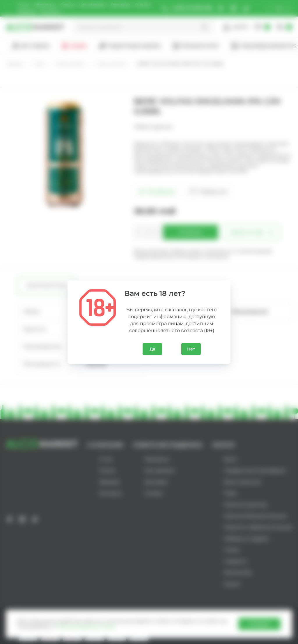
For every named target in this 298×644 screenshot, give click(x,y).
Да (152, 349)
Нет (191, 349)
